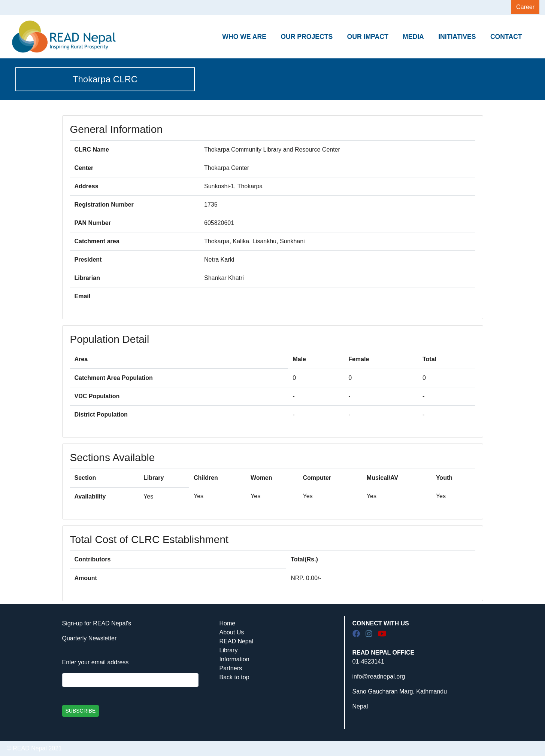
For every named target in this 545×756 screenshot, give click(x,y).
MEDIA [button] (413, 37)
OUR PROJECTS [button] (307, 37)
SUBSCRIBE (81, 711)
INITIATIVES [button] (457, 37)
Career (525, 7)
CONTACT (506, 37)
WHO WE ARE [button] (244, 37)
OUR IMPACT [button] (368, 37)
